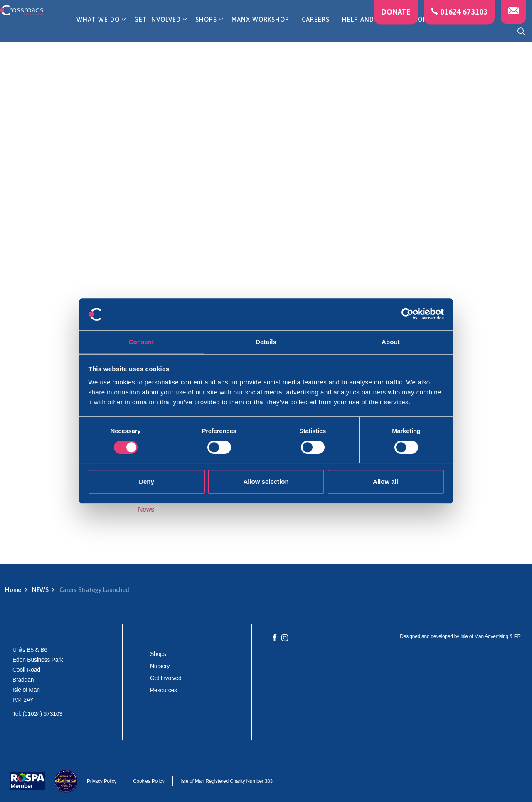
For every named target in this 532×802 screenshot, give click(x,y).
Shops (158, 654)
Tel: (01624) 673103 (37, 714)
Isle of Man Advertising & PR (491, 636)
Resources (164, 690)
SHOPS (206, 31)
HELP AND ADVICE (371, 31)
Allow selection (266, 481)
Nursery (160, 666)
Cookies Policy (149, 781)
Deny (147, 481)
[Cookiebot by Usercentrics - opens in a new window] (408, 314)
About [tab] (391, 342)
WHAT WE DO (98, 31)
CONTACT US (435, 31)
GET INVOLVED (158, 31)
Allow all (385, 481)
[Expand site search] (521, 31)
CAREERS (316, 31)
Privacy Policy (102, 781)
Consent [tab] (142, 342)
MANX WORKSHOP (260, 31)
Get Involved (166, 678)
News (146, 509)
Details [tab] (266, 342)
